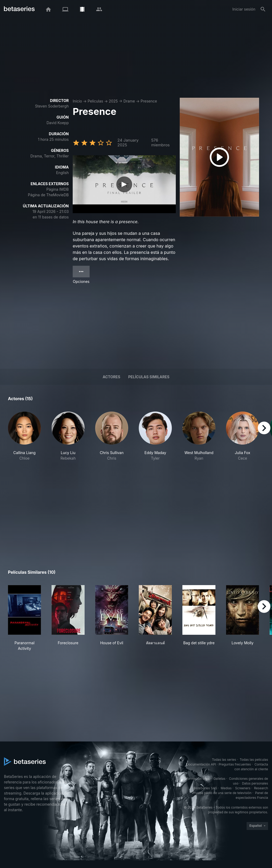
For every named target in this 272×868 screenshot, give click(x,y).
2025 (113, 101)
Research (261, 788)
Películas (95, 101)
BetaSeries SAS (205, 788)
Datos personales (255, 783)
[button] (24, 442)
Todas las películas (254, 760)
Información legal (197, 779)
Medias (226, 788)
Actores (111, 377)
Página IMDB (57, 189)
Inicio (77, 101)
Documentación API (201, 764)
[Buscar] (263, 9)
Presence (149, 101)
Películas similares (149, 377)
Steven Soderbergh (52, 106)
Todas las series (224, 760)
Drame (129, 101)
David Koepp (58, 123)
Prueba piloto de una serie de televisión (222, 793)
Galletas (219, 779)
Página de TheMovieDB (48, 195)
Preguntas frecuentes (235, 764)
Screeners (243, 788)
